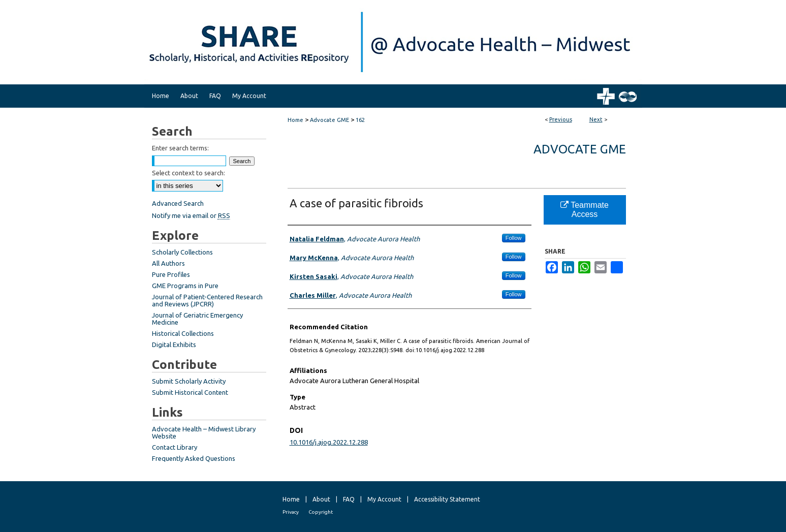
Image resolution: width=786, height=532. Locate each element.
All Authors (168, 263)
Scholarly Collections (182, 252)
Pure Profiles (171, 274)
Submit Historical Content (190, 392)
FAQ (349, 499)
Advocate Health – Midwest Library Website (204, 432)
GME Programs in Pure (185, 286)
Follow (514, 238)
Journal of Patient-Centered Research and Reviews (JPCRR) (207, 300)
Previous (561, 119)
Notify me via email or (191, 215)
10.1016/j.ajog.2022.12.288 (329, 442)
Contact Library (175, 447)
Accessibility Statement (447, 499)
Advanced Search (178, 203)
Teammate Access (585, 210)
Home (295, 120)
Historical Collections (183, 333)
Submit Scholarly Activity (189, 381)
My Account (384, 499)
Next (596, 119)
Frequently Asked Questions (194, 458)
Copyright (321, 512)
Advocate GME (329, 120)
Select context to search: (188, 173)
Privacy (291, 512)
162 (360, 120)
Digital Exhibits (174, 345)
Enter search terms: (180, 148)
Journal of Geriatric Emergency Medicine (197, 319)
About (321, 499)
